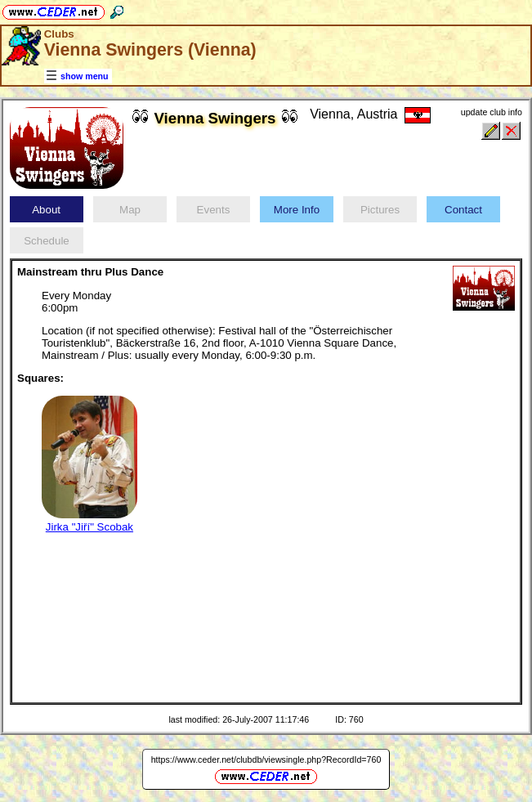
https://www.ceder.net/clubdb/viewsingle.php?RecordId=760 (266, 759)
